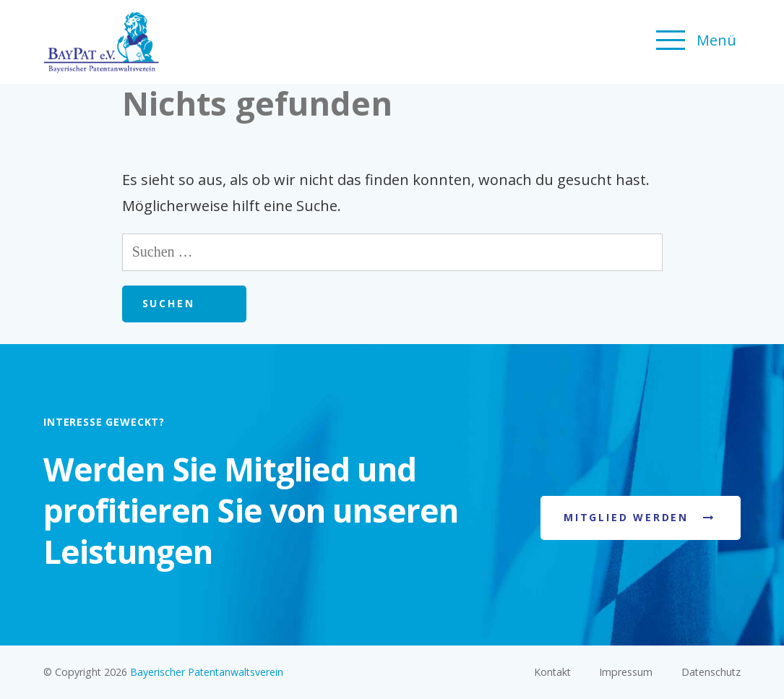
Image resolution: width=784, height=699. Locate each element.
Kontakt (552, 672)
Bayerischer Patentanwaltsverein (207, 672)
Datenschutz (711, 672)
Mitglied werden (626, 517)
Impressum (626, 672)
